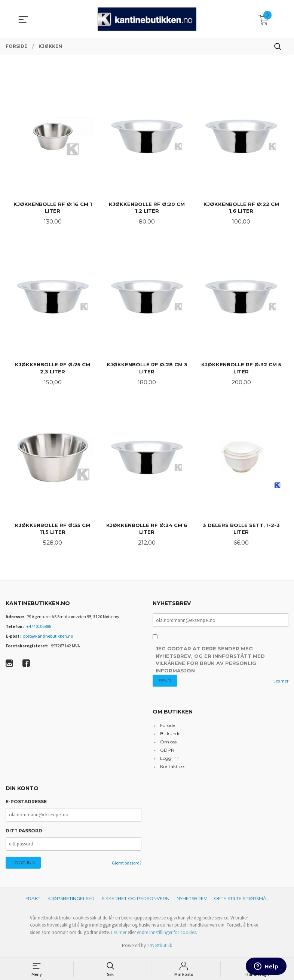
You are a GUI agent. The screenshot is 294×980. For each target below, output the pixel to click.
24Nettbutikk (160, 948)
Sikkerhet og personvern (136, 901)
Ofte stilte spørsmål (241, 901)
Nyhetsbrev (192, 901)
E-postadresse (26, 804)
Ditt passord (24, 833)
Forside (168, 728)
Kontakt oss (173, 769)
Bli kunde (170, 736)
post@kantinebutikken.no (48, 638)
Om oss (168, 744)
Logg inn (170, 761)
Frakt (33, 901)
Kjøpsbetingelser (71, 901)
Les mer (281, 683)
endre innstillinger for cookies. (167, 935)
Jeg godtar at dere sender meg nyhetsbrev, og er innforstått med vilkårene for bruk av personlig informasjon (210, 662)
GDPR (167, 753)
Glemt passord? (127, 865)
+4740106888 (39, 628)
